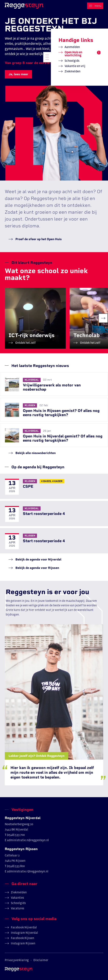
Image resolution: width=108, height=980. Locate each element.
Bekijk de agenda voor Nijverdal (38, 559)
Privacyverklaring (17, 960)
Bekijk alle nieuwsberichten (35, 453)
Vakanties (17, 898)
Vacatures (18, 908)
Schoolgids (72, 61)
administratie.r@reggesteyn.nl (28, 871)
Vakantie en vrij (75, 66)
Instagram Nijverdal (24, 933)
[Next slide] (103, 318)
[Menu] (95, 6)
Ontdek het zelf (25, 343)
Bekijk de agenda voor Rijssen (37, 568)
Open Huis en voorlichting (73, 54)
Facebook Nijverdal (24, 927)
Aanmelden (72, 47)
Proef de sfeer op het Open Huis (38, 239)
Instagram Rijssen (23, 943)
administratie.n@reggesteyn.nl (28, 840)
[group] (35, 318)
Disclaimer (41, 960)
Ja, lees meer (18, 74)
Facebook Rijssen (22, 938)
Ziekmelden (72, 71)
